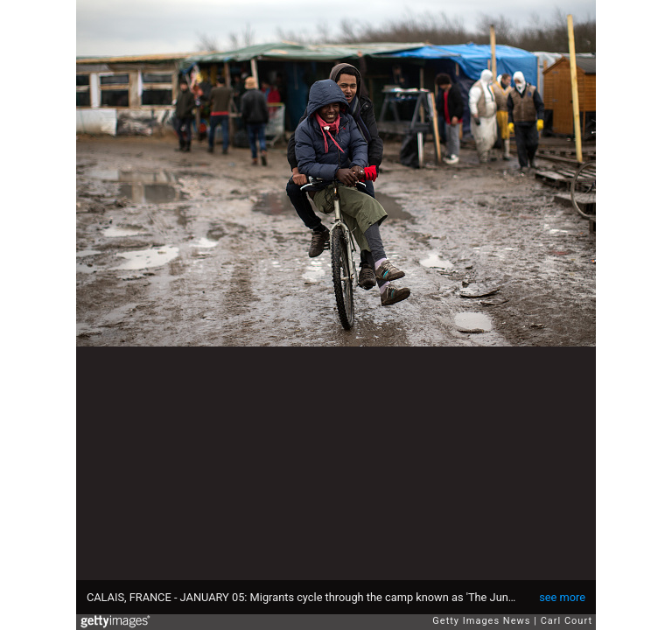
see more (562, 597)
